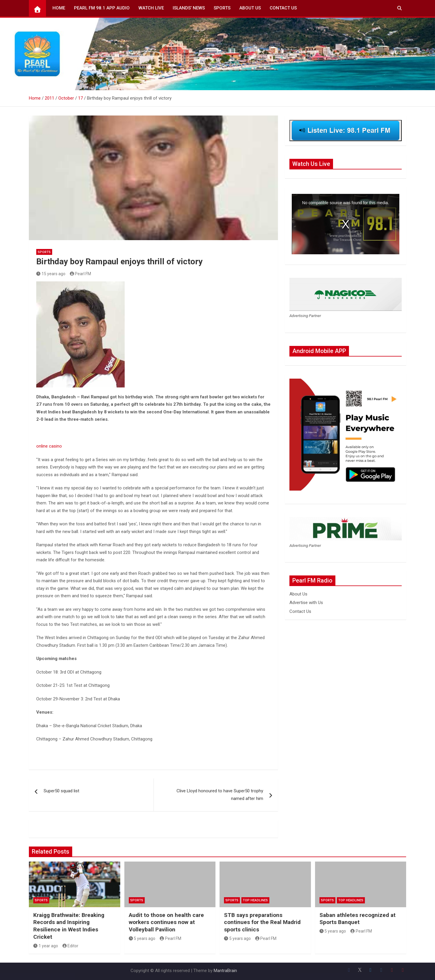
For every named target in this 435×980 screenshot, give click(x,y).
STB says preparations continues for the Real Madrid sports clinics (262, 922)
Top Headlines (255, 900)
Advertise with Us (306, 603)
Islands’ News (189, 8)
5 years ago (142, 938)
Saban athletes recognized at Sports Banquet (357, 919)
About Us (250, 8)
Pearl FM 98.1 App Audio (102, 8)
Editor (71, 946)
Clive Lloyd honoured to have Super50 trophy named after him (220, 795)
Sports (222, 8)
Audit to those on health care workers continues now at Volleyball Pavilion (166, 922)
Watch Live (151, 8)
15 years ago (51, 274)
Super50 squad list (61, 791)
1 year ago (46, 946)
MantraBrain (225, 971)
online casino (49, 446)
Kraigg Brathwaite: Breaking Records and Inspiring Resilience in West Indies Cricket (69, 926)
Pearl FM (81, 274)
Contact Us (283, 8)
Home (59, 8)
